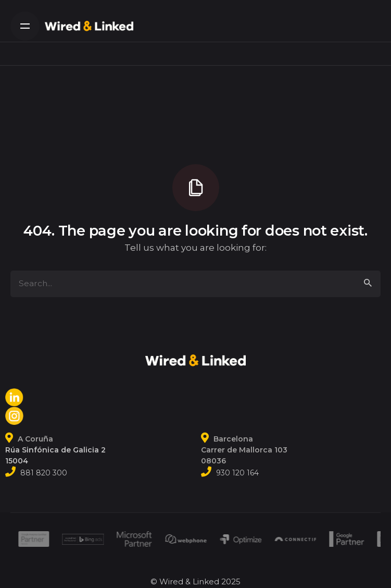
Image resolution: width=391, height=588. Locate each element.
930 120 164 (237, 473)
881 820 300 (44, 473)
